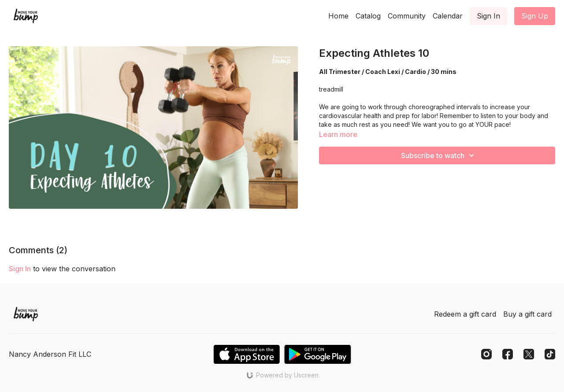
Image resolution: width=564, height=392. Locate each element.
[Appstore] (247, 354)
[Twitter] (529, 354)
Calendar (448, 16)
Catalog (368, 16)
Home (338, 16)
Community (407, 16)
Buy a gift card (527, 314)
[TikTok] (550, 354)
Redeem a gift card (465, 314)
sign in (20, 269)
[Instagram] (486, 354)
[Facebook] (508, 354)
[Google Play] (318, 354)
